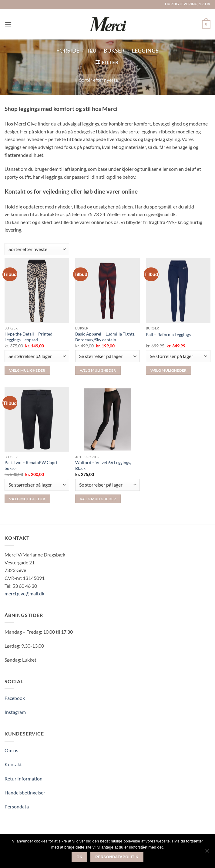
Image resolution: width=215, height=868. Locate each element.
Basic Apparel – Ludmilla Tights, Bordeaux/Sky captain (105, 337)
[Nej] (207, 852)
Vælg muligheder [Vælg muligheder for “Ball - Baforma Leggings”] (169, 370)
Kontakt (13, 764)
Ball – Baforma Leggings (168, 334)
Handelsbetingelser (25, 792)
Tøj (92, 50)
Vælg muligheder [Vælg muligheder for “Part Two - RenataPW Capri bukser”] (27, 499)
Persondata (17, 806)
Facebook (15, 698)
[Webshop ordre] (107, 80)
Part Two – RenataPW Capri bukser (31, 465)
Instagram (15, 712)
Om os (11, 750)
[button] (8, 24)
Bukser (114, 50)
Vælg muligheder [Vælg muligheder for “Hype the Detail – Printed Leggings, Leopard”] (27, 370)
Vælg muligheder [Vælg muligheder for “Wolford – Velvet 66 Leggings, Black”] (98, 499)
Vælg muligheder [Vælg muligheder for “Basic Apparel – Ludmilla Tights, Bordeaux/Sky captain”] (98, 370)
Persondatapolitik (117, 857)
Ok (79, 857)
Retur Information (24, 778)
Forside (68, 50)
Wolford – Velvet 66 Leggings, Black (103, 465)
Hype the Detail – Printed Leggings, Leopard (29, 337)
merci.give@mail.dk (24, 593)
